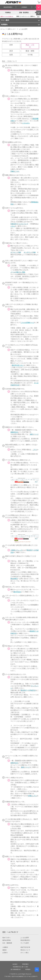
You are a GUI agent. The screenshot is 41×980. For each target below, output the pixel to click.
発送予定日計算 (25, 947)
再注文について (25, 950)
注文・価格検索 (7, 943)
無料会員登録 (7, 940)
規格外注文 (14, 432)
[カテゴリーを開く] (2, 2)
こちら (13, 226)
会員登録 (35, 2)
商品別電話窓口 (25, 940)
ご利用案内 (24, 7)
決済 (11, 51)
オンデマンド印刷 (30, 252)
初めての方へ (7, 938)
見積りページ (34, 434)
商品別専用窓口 (8, 7)
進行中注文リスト (18, 365)
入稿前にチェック (16, 550)
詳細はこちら (15, 171)
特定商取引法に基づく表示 (20, 967)
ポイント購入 (25, 953)
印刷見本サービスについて (19, 224)
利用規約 (28, 969)
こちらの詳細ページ (27, 322)
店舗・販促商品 (24, 13)
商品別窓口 (14, 579)
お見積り (5, 953)
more (38, 17)
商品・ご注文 (30, 46)
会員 (11, 55)
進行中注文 (17, 592)
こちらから (26, 123)
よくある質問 (25, 938)
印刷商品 (8, 13)
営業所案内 (25, 964)
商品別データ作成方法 (28, 690)
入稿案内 (5, 947)
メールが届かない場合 (18, 272)
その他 (30, 55)
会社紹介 (15, 964)
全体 (11, 45)
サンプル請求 (25, 943)
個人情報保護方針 (16, 969)
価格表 (4, 950)
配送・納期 (30, 51)
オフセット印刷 (16, 252)
